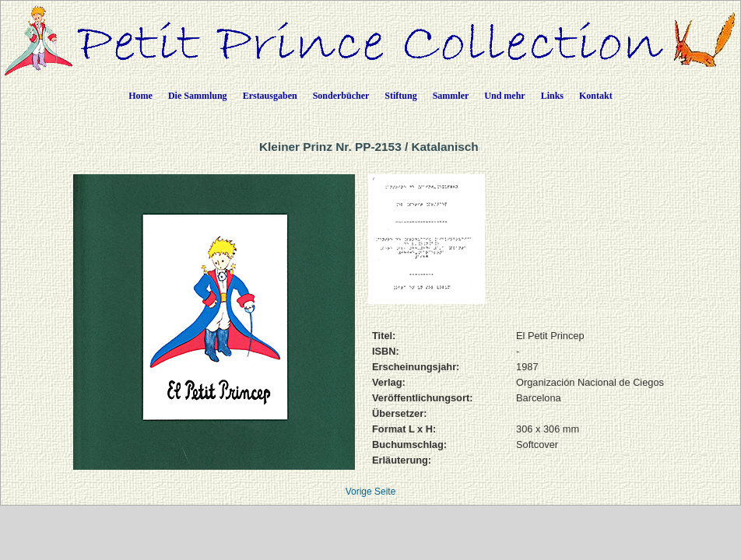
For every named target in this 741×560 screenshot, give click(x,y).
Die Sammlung (198, 96)
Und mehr (504, 96)
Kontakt (596, 96)
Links (552, 96)
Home (140, 96)
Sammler (451, 96)
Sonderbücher (341, 96)
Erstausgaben (270, 96)
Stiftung (400, 96)
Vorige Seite (371, 492)
